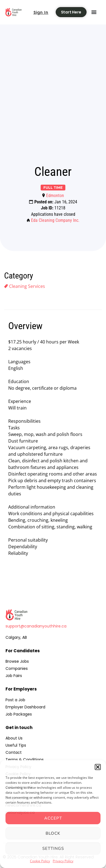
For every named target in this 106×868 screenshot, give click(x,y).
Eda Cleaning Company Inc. (55, 220)
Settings (53, 848)
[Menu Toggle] (94, 12)
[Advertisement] (53, 103)
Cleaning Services (27, 286)
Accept (53, 818)
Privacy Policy (63, 861)
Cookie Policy (40, 861)
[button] (98, 767)
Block (53, 833)
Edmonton (55, 196)
